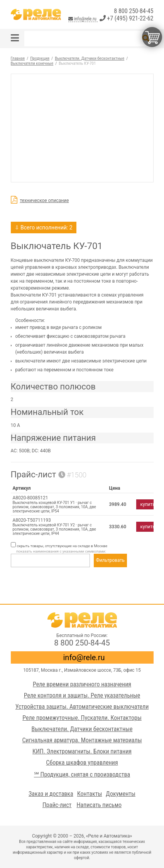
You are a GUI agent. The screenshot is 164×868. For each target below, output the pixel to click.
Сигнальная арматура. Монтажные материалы (82, 740)
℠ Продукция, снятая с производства (82, 774)
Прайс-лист (57, 805)
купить (148, 504)
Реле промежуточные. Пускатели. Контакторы (82, 718)
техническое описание (45, 201)
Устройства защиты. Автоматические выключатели (82, 707)
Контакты (90, 794)
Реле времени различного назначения (82, 684)
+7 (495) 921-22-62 (127, 18)
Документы (121, 794)
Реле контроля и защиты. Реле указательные (82, 695)
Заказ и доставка (51, 794)
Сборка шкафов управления (82, 763)
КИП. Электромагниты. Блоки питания (82, 751)
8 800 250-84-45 (134, 11)
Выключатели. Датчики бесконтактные (82, 729)
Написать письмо (99, 805)
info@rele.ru (83, 19)
